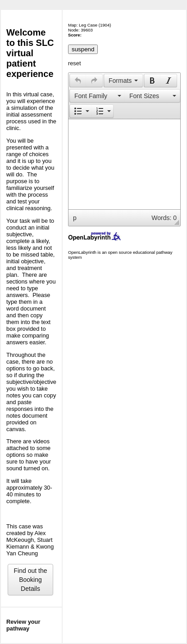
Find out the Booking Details (31, 580)
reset (74, 63)
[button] (78, 81)
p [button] (75, 218)
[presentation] (78, 81)
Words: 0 (164, 218)
